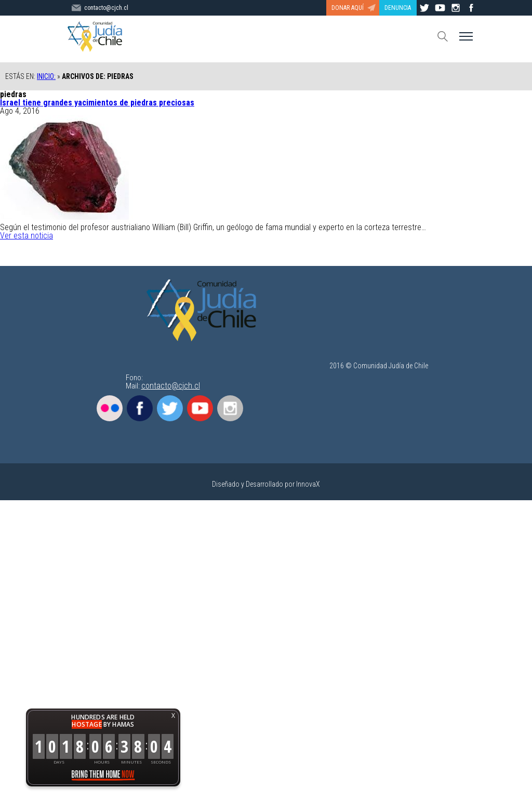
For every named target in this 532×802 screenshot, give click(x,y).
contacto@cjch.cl (171, 386)
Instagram (230, 408)
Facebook (140, 408)
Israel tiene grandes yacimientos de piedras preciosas (97, 103)
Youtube (200, 408)
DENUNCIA (398, 8)
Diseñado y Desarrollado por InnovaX (266, 484)
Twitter (170, 408)
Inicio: (46, 76)
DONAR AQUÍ (348, 8)
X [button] (173, 716)
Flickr (110, 408)
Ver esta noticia (26, 236)
